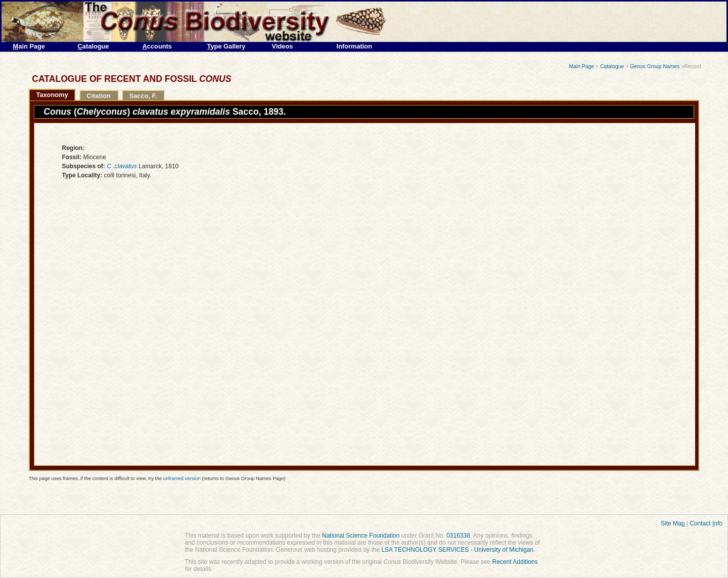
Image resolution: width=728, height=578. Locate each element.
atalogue (94, 46)
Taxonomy (52, 95)
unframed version (182, 478)
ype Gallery (226, 46)
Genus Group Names (655, 66)
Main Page (581, 66)
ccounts (157, 46)
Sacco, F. (143, 96)
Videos (283, 46)
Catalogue (612, 66)
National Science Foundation (361, 536)
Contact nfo (706, 523)
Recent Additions (515, 562)
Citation (99, 96)
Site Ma (673, 523)
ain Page (29, 46)
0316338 (458, 536)
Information (354, 46)
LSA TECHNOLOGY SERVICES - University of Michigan (457, 550)
